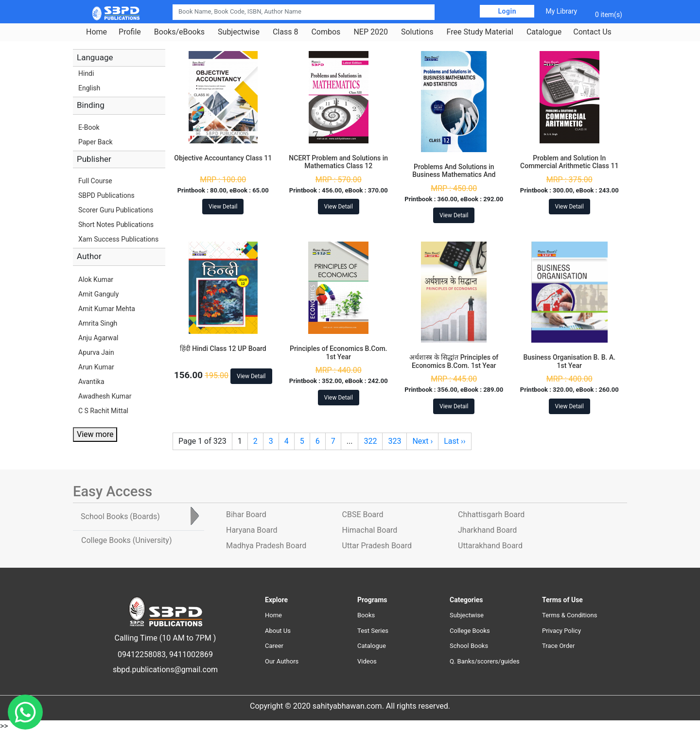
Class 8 (285, 32)
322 (370, 441)
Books (366, 615)
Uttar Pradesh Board (377, 546)
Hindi (86, 73)
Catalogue (544, 32)
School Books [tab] (120, 516)
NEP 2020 (371, 32)
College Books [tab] (126, 540)
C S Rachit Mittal (103, 411)
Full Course (95, 181)
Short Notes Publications (116, 225)
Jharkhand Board (487, 530)
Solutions (417, 32)
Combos (326, 32)
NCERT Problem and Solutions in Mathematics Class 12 (338, 162)
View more (95, 434)
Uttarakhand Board (490, 546)
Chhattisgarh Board (491, 514)
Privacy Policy (561, 631)
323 (394, 441)
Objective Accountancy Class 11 (223, 158)
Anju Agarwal (98, 338)
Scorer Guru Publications (116, 210)
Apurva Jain (96, 352)
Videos (367, 661)
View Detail (223, 207)
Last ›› (455, 441)
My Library (561, 11)
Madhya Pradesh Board (266, 546)
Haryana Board (252, 530)
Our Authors (282, 661)
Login (507, 11)
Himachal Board (370, 530)
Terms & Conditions (569, 615)
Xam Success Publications (118, 239)
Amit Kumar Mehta (107, 309)
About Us (278, 631)
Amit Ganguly (98, 294)
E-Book (89, 127)
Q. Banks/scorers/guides (485, 661)
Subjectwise (239, 32)
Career (274, 646)
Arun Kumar (96, 367)
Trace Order (558, 646)
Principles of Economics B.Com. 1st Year (339, 353)
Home (96, 32)
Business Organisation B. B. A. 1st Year (569, 361)
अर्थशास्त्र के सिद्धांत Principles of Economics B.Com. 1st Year (454, 361)
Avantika (91, 382)
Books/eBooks (179, 32)
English (89, 88)
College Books (470, 631)
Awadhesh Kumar (105, 396)
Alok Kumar (96, 279)
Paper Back (96, 142)
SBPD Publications (106, 195)
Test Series (373, 631)
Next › (422, 441)
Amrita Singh (98, 323)
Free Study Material (480, 32)
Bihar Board (246, 514)
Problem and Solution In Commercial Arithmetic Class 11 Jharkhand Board (569, 166)
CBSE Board (363, 514)
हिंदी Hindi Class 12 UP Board (223, 349)
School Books (469, 646)
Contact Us (592, 32)
